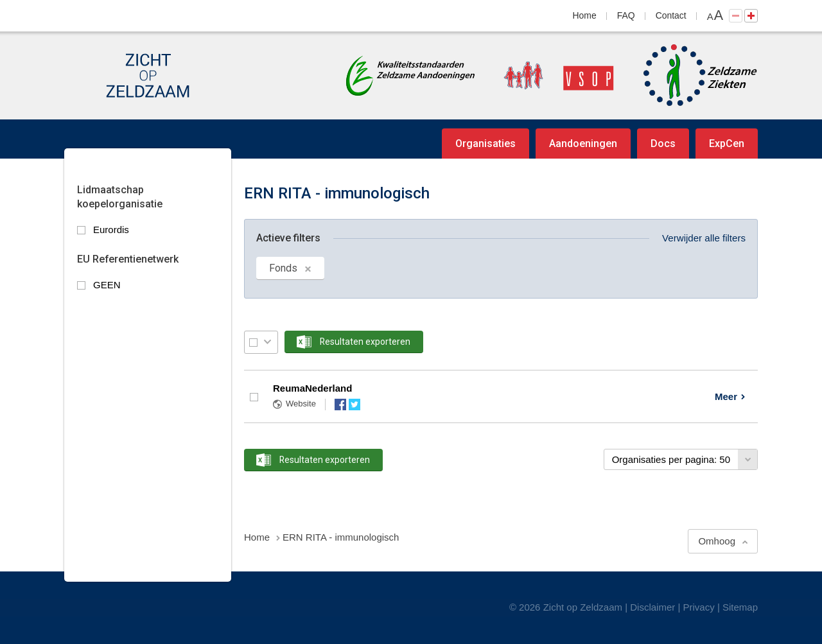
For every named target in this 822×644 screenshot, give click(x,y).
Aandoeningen (583, 144)
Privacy (699, 607)
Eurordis (111, 230)
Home (585, 15)
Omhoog (717, 541)
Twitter (354, 405)
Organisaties (485, 144)
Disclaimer (652, 607)
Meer (726, 396)
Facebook (340, 405)
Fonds (283, 268)
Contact (671, 15)
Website (301, 404)
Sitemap (740, 607)
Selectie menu (267, 342)
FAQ (626, 15)
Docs (663, 144)
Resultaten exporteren (365, 342)
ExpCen (727, 144)
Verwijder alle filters (704, 238)
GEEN (107, 285)
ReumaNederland (312, 388)
